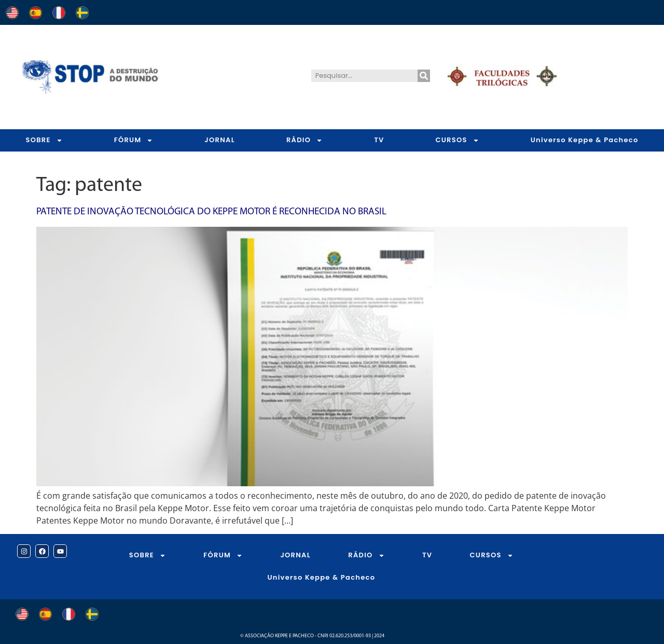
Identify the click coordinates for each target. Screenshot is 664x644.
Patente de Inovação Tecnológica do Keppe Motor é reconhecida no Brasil (211, 212)
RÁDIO (305, 140)
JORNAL (220, 140)
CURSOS (457, 140)
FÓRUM (134, 140)
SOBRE (44, 140)
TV (379, 140)
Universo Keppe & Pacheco (321, 577)
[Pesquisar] (424, 76)
